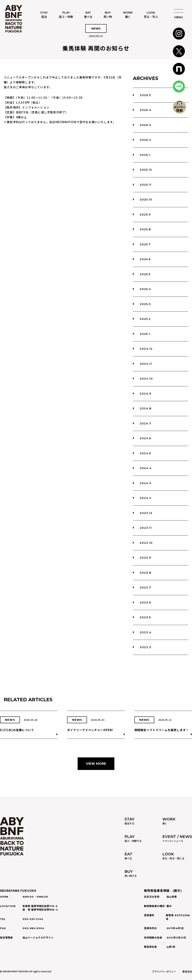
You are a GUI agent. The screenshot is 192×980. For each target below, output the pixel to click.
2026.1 (145, 155)
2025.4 (145, 289)
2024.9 (145, 394)
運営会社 (187, 971)
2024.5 (145, 453)
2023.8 (145, 573)
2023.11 (146, 528)
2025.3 (145, 304)
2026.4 (145, 110)
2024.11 (146, 364)
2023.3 (145, 647)
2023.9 (145, 558)
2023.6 (145, 602)
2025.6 (145, 259)
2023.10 (146, 543)
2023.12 (146, 513)
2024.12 (146, 349)
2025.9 (145, 214)
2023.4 (145, 632)
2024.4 (146, 468)
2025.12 (146, 170)
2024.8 (145, 408)
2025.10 (146, 199)
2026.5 (145, 95)
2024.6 (145, 438)
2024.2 (145, 498)
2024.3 (145, 483)
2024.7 (145, 423)
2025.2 (145, 319)
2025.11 (145, 185)
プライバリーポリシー (164, 971)
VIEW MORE (96, 764)
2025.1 (145, 334)
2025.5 (145, 274)
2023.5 (145, 617)
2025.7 (145, 244)
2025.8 (145, 229)
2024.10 (146, 379)
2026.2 (145, 140)
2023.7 (145, 587)
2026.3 (145, 125)
